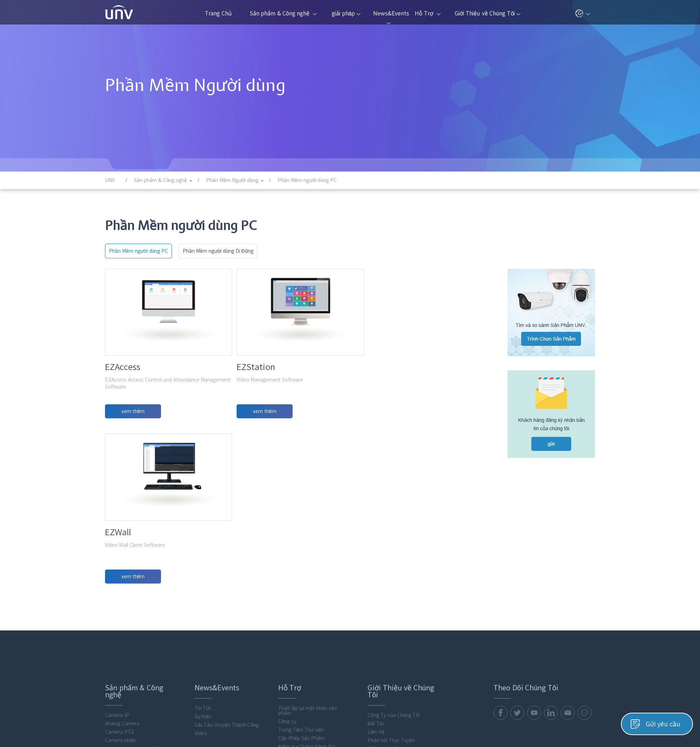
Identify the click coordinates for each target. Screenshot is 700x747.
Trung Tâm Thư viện (301, 574)
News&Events (390, 18)
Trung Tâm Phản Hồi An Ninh (400, 601)
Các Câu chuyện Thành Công (227, 569)
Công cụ (288, 565)
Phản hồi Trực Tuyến (391, 584)
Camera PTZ (120, 576)
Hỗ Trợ (428, 13)
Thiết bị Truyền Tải (127, 626)
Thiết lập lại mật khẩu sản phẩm (307, 554)
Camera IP (117, 559)
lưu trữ (113, 635)
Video (201, 577)
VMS (110, 601)
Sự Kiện (203, 560)
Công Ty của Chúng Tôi (394, 559)
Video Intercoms (124, 651)
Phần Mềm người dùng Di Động (218, 251)
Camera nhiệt (120, 584)
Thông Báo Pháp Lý (390, 593)
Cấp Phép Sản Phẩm (302, 582)
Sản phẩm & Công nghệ (283, 13)
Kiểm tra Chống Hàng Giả (307, 591)
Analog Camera (122, 567)
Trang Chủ (218, 13)
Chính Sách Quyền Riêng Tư (518, 728)
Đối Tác (376, 567)
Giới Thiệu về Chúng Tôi (488, 13)
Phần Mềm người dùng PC (138, 251)
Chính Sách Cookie (574, 728)
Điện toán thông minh (130, 660)
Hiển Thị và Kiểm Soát (130, 618)
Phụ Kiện (115, 677)
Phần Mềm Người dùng (131, 668)
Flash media (119, 685)
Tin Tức (203, 552)
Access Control (122, 643)
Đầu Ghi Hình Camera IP (133, 593)
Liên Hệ (376, 576)
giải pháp (346, 13)
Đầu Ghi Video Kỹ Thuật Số (135, 609)
